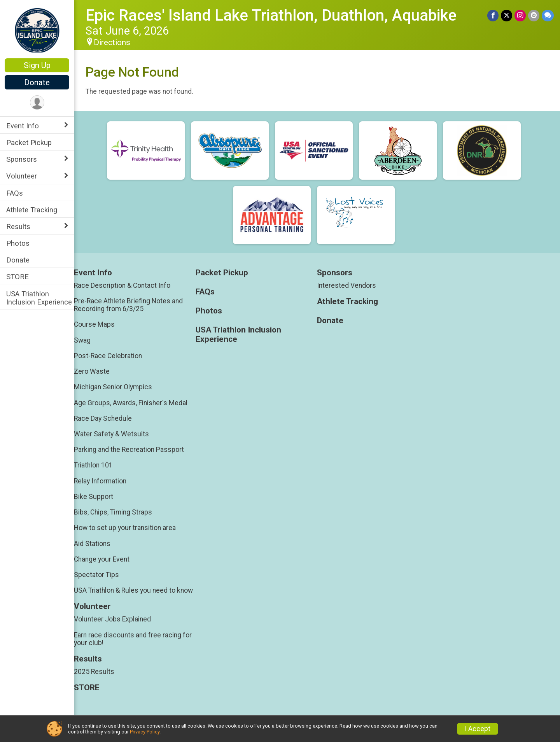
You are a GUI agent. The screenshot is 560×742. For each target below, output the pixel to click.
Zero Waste (92, 371)
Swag (82, 340)
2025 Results (94, 672)
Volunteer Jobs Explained (112, 619)
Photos (18, 243)
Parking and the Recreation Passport (129, 450)
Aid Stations (92, 544)
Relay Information (100, 481)
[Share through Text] (548, 15)
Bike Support (94, 497)
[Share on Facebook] (493, 15)
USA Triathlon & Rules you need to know (133, 590)
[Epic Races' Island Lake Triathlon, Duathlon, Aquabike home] (37, 30)
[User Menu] (37, 102)
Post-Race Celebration (108, 356)
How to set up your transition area (125, 528)
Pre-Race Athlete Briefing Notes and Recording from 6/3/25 (128, 305)
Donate (37, 82)
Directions (112, 42)
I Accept (478, 729)
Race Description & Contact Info (122, 285)
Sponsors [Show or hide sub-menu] (22, 159)
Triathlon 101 (93, 465)
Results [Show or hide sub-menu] (18, 227)
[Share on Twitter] (507, 15)
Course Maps (94, 324)
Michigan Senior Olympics (113, 387)
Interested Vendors (346, 285)
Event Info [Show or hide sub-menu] (23, 126)
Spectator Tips (96, 575)
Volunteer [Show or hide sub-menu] (22, 176)
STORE (17, 277)
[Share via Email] (534, 15)
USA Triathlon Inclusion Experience (39, 298)
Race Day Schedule (103, 418)
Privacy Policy (145, 732)
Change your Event (102, 559)
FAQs (15, 193)
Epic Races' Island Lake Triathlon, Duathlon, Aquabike (271, 15)
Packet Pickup (29, 143)
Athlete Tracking (32, 210)
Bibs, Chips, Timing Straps (113, 512)
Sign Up (37, 65)
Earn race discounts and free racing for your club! (133, 639)
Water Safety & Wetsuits (111, 434)
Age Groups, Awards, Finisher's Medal (131, 403)
